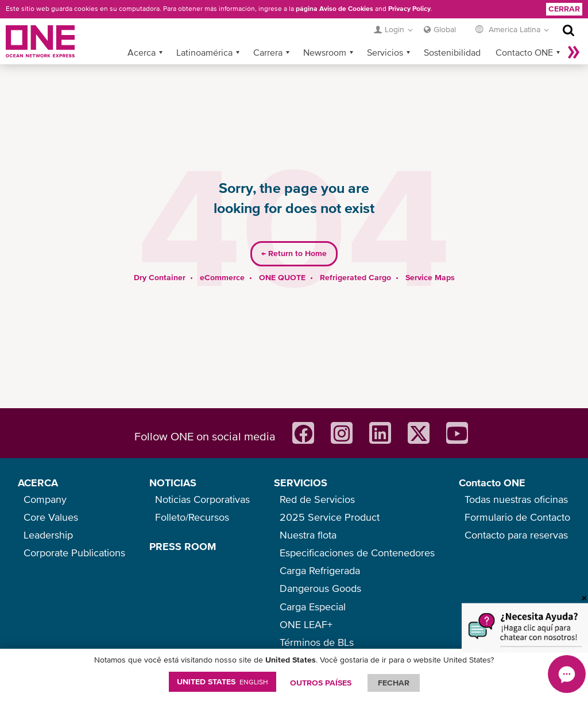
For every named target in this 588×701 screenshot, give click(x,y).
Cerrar (564, 9)
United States (223, 681)
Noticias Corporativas (202, 499)
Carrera (268, 34)
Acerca (142, 34)
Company (45, 499)
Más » (574, 34)
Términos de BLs (317, 642)
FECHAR (394, 683)
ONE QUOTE (282, 259)
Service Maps (430, 259)
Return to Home (294, 235)
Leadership (48, 535)
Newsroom (325, 34)
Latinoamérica (204, 34)
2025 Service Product (330, 517)
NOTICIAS (173, 483)
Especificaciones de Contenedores (357, 553)
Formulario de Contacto (517, 517)
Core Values (51, 517)
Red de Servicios (317, 499)
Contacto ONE (524, 34)
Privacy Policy (409, 9)
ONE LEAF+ (306, 624)
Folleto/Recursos (192, 517)
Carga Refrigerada (320, 570)
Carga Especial (313, 607)
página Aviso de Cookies (334, 9)
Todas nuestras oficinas (516, 499)
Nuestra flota (308, 535)
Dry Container (160, 259)
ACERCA (38, 483)
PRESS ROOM (183, 546)
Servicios (385, 34)
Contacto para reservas (516, 535)
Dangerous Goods (320, 588)
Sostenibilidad (452, 34)
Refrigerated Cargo (355, 259)
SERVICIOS (301, 483)
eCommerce (222, 259)
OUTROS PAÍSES (321, 683)
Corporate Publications (74, 553)
